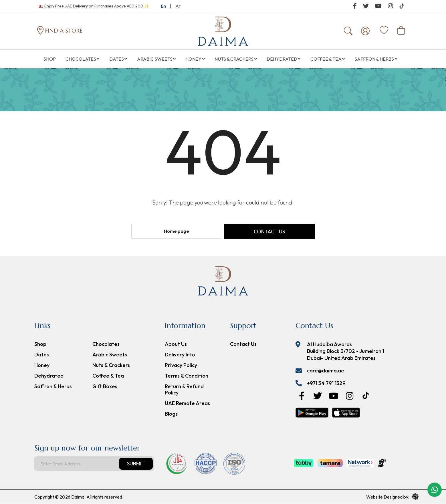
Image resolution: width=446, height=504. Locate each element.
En (163, 6)
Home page (177, 231)
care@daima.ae (326, 371)
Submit (136, 464)
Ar (178, 6)
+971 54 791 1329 (326, 383)
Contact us (269, 232)
